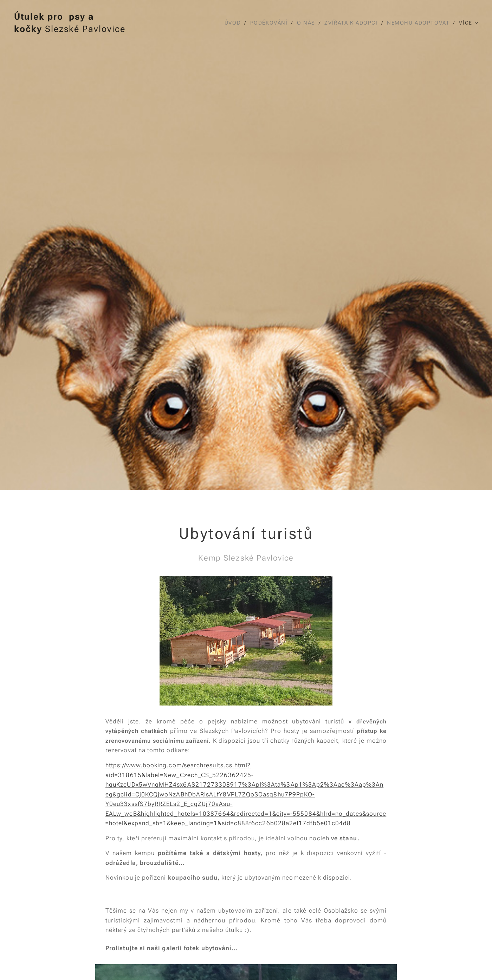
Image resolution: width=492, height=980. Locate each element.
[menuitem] (231, 23)
